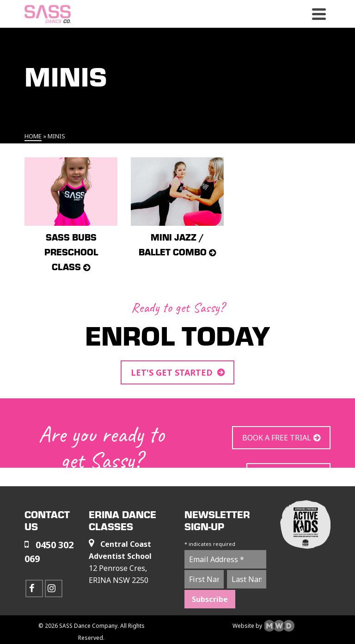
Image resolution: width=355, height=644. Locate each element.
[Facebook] (34, 588)
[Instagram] (54, 588)
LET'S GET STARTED (173, 372)
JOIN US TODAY (284, 475)
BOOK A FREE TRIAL (277, 438)
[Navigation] (319, 14)
